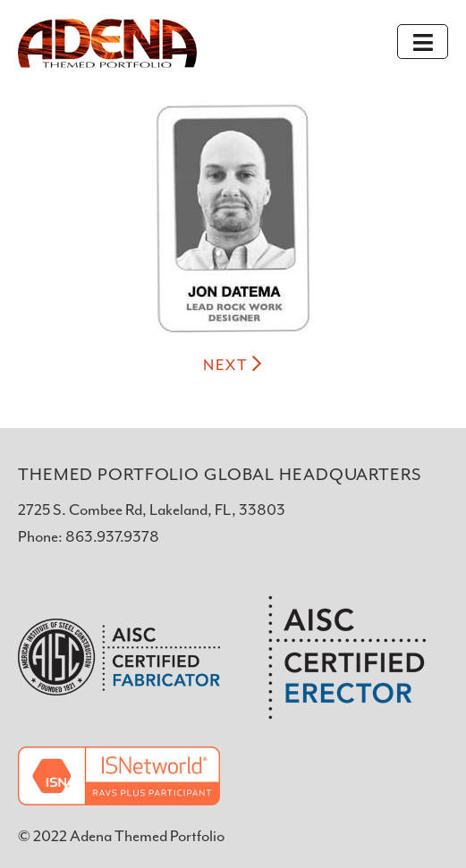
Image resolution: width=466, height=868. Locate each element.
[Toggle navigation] (423, 42)
